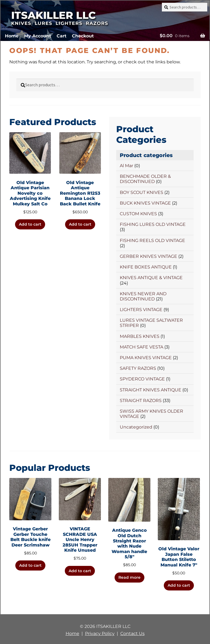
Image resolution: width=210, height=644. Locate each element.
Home (12, 36)
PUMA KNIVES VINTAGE (146, 358)
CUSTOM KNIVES (138, 214)
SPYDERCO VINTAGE (142, 379)
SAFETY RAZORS (138, 368)
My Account (38, 36)
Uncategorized (136, 427)
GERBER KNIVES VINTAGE (148, 256)
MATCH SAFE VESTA (142, 347)
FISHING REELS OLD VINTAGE (152, 240)
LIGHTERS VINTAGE (141, 310)
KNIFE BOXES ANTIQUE (146, 267)
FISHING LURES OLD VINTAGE (153, 224)
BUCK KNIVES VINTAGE (145, 203)
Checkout (83, 36)
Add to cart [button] (30, 224)
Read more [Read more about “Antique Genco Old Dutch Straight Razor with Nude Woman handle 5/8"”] (129, 577)
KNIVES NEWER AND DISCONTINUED (143, 296)
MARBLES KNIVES (140, 336)
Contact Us (132, 633)
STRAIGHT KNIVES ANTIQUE (151, 390)
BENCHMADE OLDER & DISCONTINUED (145, 179)
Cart (62, 36)
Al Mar (126, 166)
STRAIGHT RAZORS (141, 401)
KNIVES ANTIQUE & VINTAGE (151, 278)
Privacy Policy (100, 633)
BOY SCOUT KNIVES (142, 192)
